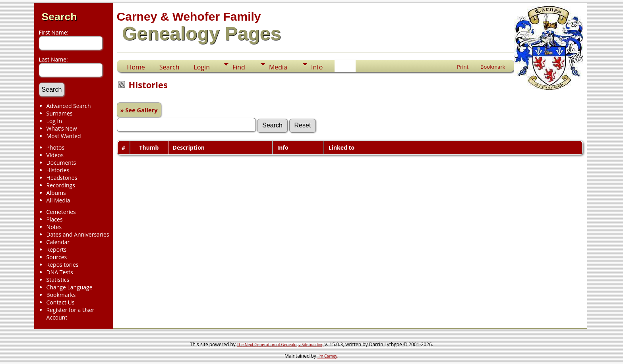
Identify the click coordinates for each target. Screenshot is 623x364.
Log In (54, 121)
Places (55, 219)
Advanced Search (69, 106)
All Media (58, 200)
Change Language (70, 287)
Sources (57, 257)
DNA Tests (60, 272)
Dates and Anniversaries (78, 234)
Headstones (62, 178)
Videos (55, 155)
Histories (58, 170)
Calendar (58, 242)
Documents (61, 163)
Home (136, 67)
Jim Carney (327, 356)
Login (202, 67)
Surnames (60, 113)
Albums (56, 193)
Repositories (63, 265)
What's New (62, 128)
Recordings (61, 185)
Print (463, 67)
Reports (57, 249)
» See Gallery (139, 110)
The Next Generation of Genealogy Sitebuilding (280, 345)
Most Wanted (64, 136)
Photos (56, 147)
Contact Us (61, 302)
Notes (54, 227)
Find (239, 67)
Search (59, 17)
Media (278, 67)
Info (317, 67)
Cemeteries (61, 212)
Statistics (58, 280)
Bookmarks (61, 295)
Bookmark (493, 67)
